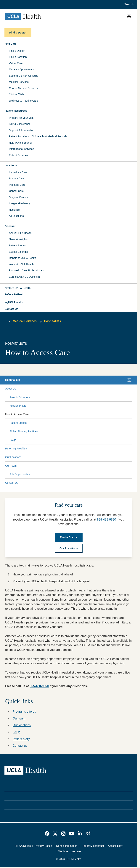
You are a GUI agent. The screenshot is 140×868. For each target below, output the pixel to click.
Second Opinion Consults (24, 76)
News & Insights (18, 239)
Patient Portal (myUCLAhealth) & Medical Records (38, 136)
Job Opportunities (20, 474)
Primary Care (17, 178)
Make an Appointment (21, 69)
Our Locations (13, 457)
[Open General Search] (128, 4)
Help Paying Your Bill (21, 143)
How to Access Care (17, 414)
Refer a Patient (14, 294)
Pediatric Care (17, 185)
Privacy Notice (44, 846)
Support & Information (22, 130)
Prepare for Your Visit (21, 118)
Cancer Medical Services (23, 88)
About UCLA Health (20, 233)
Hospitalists (53, 321)
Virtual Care (16, 63)
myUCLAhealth (14, 302)
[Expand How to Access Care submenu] (80, 414)
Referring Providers (16, 449)
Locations (11, 165)
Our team (19, 718)
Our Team (11, 466)
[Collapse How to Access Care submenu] (131, 414)
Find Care (11, 44)
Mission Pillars (18, 406)
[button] (69, 288)
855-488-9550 (107, 519)
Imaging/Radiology (20, 203)
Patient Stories (17, 245)
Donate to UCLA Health (22, 258)
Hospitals (14, 210)
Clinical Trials (17, 94)
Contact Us (11, 309)
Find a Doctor (17, 51)
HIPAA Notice (23, 846)
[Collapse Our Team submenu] (131, 466)
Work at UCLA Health (21, 264)
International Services (21, 149)
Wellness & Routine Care (23, 101)
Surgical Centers (19, 197)
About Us (11, 389)
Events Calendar (19, 252)
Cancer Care (16, 191)
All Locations (16, 216)
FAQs (13, 440)
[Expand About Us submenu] (73, 389)
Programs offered (24, 711)
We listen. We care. (70, 851)
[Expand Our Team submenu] (74, 466)
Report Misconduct (93, 846)
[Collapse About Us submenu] (131, 389)
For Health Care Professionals (26, 270)
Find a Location (18, 57)
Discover (10, 226)
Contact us (20, 746)
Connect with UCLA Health (24, 277)
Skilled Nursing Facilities (24, 431)
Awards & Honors (20, 397)
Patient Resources (16, 111)
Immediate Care (18, 172)
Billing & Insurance (20, 124)
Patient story (21, 739)
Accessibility (115, 846)
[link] (47, 834)
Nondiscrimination (67, 846)
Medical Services (19, 82)
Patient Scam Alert (20, 155)
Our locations (22, 725)
